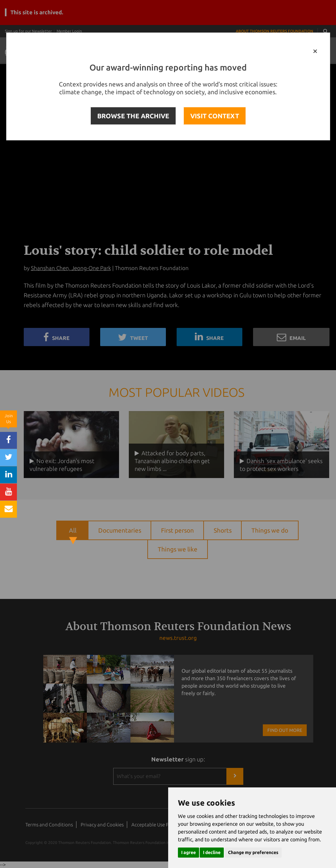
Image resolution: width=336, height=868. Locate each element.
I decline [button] (212, 852)
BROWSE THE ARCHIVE (133, 116)
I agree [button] (188, 852)
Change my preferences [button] (253, 852)
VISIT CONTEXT (215, 116)
